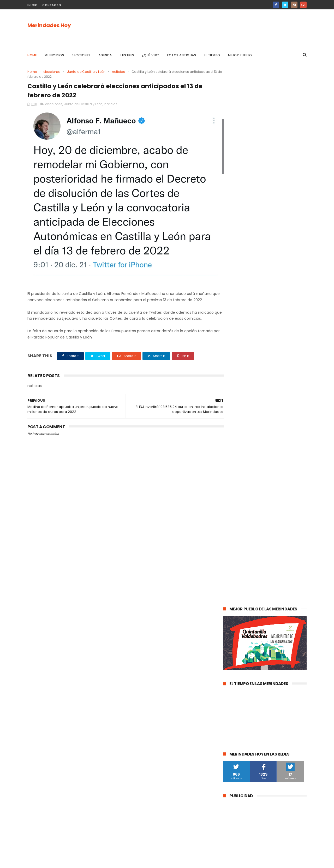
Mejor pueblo (240, 55)
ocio (261, 531)
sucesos (287, 511)
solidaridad (263, 608)
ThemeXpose (57, 861)
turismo (232, 598)
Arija (229, 627)
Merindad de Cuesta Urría (246, 685)
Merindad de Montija (276, 618)
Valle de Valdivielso (241, 666)
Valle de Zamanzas (284, 598)
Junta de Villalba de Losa (246, 695)
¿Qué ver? (151, 55)
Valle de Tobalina (240, 550)
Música (259, 569)
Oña (229, 560)
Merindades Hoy (49, 25)
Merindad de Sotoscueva (246, 579)
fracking (246, 618)
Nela (276, 695)
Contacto (52, 5)
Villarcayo (233, 521)
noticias (118, 72)
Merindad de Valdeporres (276, 560)
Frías (229, 618)
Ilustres (127, 55)
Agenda (105, 55)
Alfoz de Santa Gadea (243, 656)
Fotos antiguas (181, 55)
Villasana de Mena (240, 637)
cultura (283, 521)
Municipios (54, 55)
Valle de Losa (236, 569)
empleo (277, 589)
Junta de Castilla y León (86, 72)
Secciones (81, 55)
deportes (281, 540)
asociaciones (236, 608)
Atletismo (254, 598)
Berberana (283, 676)
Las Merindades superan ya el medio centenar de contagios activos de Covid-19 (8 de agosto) (278, 405)
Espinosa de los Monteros (246, 540)
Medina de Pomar (259, 511)
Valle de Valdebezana (278, 550)
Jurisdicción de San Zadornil (277, 647)
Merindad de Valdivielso (245, 589)
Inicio (32, 5)
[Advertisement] (212, 29)
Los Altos (269, 637)
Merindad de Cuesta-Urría (247, 676)
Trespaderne (289, 608)
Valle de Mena (259, 521)
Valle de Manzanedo (256, 627)
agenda (232, 511)
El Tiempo (212, 55)
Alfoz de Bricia (237, 647)
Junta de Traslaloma (285, 656)
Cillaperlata (283, 685)
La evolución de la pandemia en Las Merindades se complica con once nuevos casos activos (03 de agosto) (264, 435)
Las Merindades (238, 531)
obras (244, 560)
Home (32, 55)
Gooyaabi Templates (112, 861)
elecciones (52, 72)
